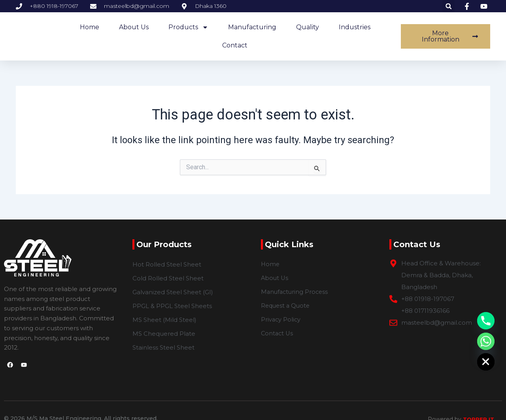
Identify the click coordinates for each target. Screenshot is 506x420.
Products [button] (188, 27)
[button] (448, 6)
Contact (235, 45)
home (90, 27)
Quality (308, 27)
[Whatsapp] (486, 341)
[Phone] (486, 321)
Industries (355, 27)
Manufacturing (252, 27)
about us (134, 27)
